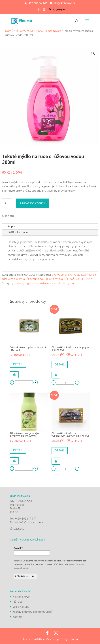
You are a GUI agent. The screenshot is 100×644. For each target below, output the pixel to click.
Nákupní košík (21, 597)
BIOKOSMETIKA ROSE (66, 275)
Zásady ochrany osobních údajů (32, 612)
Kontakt (18, 617)
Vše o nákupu (21, 607)
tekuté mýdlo (65, 283)
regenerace (32, 283)
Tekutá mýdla (53, 31)
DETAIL (18, 364)
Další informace (18, 232)
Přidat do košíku (32, 203)
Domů (9, 31)
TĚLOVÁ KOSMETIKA (29, 31)
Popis (11, 226)
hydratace (17, 283)
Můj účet (18, 602)
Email (18, 548)
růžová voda (48, 283)
